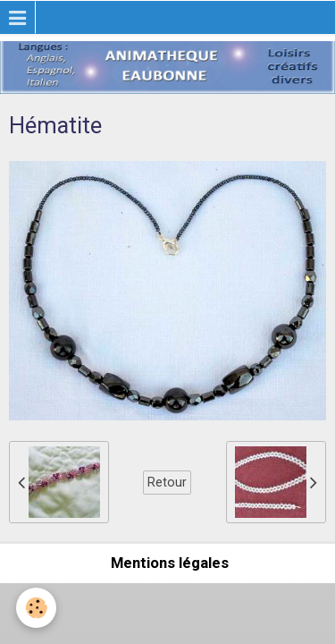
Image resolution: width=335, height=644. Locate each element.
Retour (167, 482)
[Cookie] (36, 608)
